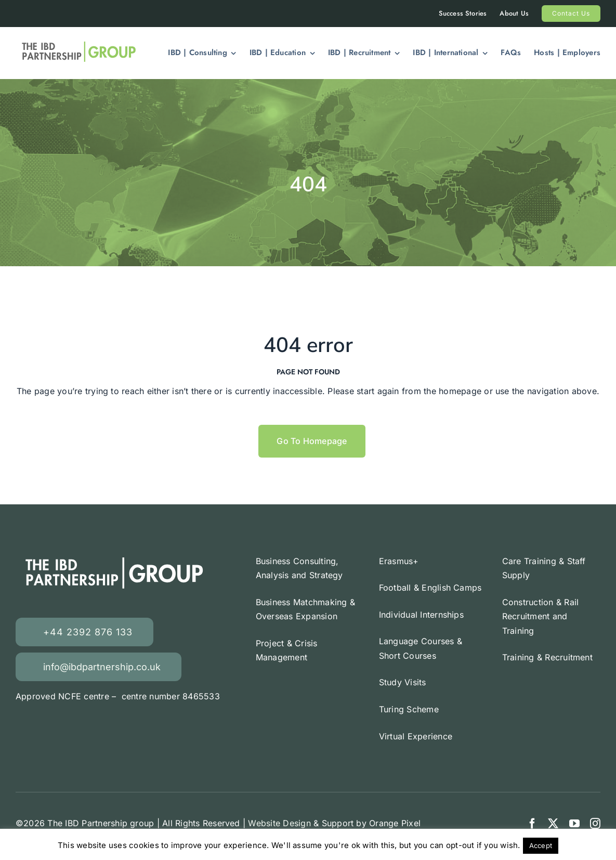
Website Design (279, 823)
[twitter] (553, 824)
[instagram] (595, 824)
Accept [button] (541, 845)
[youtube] (574, 824)
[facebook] (532, 824)
